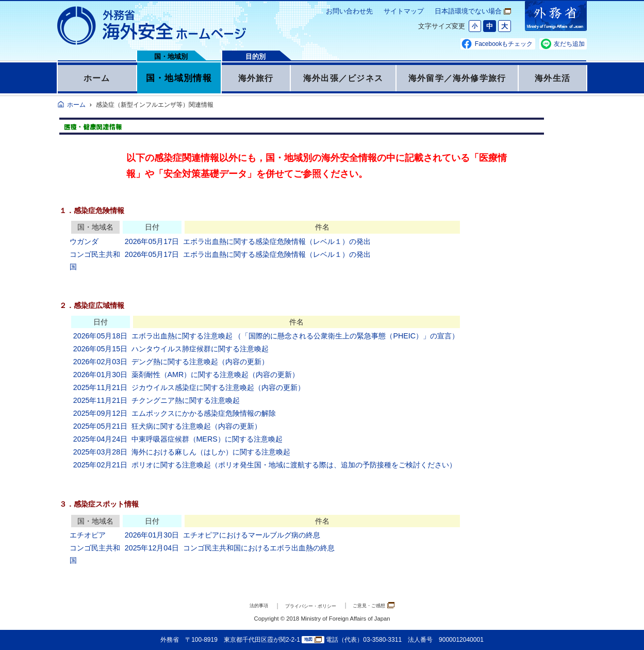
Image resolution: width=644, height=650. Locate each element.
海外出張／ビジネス (343, 78)
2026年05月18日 (100, 336)
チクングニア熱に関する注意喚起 (186, 400)
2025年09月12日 (100, 413)
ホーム (97, 78)
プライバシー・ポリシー (308, 606)
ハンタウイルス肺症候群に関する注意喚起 (200, 349)
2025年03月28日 (100, 452)
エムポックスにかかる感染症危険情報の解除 (204, 413)
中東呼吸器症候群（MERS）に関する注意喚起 (207, 439)
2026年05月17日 (152, 241)
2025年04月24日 (100, 439)
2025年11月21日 (100, 387)
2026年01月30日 (100, 375)
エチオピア (88, 535)
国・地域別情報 (179, 78)
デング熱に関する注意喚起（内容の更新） (200, 362)
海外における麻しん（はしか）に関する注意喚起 (211, 452)
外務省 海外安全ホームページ (152, 26)
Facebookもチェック (504, 44)
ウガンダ (84, 241)
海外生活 (552, 78)
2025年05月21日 (100, 426)
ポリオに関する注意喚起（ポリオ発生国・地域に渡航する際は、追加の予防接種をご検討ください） (294, 465)
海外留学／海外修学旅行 (457, 78)
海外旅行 (255, 78)
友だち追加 (569, 44)
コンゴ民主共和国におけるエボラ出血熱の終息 (259, 548)
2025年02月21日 (100, 465)
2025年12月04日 (152, 548)
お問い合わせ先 (349, 11)
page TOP (621, 627)
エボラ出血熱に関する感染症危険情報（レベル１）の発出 (277, 241)
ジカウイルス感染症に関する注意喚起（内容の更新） (218, 387)
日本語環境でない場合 (473, 11)
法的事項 (240, 606)
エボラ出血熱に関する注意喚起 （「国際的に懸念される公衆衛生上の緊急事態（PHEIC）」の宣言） (295, 336)
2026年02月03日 (100, 362)
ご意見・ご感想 (389, 605)
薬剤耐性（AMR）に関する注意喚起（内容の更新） (216, 375)
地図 (313, 640)
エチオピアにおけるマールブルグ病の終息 (252, 535)
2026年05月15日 (100, 349)
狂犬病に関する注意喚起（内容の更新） (196, 426)
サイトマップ (404, 11)
